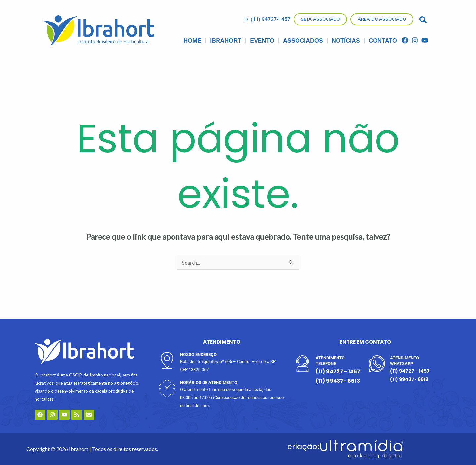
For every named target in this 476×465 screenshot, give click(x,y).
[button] (423, 20)
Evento (262, 41)
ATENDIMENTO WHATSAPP (405, 361)
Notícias (346, 41)
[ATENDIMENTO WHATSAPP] (377, 364)
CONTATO (383, 41)
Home (192, 41)
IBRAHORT (226, 41)
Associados (303, 41)
